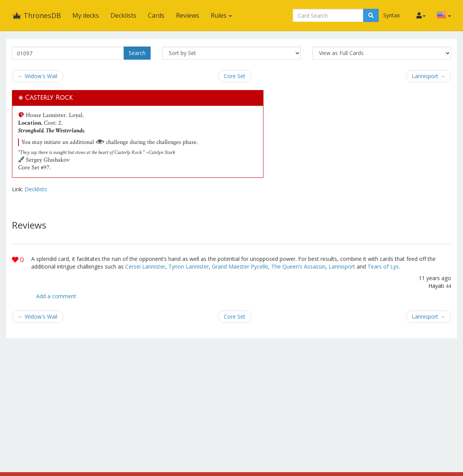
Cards (156, 15)
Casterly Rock (49, 98)
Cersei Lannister (145, 266)
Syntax (392, 15)
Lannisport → (429, 76)
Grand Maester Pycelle (240, 266)
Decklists (123, 15)
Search (137, 53)
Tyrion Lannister (189, 266)
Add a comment (56, 296)
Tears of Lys (383, 266)
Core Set (235, 76)
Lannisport (342, 266)
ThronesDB (36, 15)
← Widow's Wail (38, 76)
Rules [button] (221, 15)
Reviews (188, 15)
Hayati (436, 286)
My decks (86, 15)
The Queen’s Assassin (298, 266)
